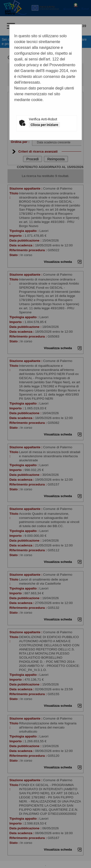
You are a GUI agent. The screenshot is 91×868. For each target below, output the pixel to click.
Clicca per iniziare (44, 125)
